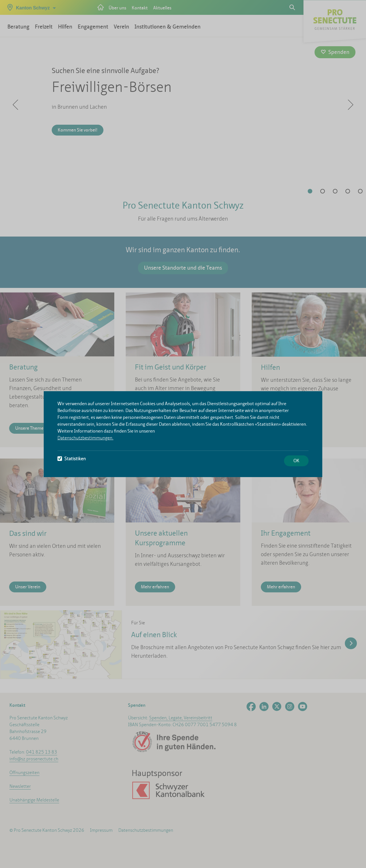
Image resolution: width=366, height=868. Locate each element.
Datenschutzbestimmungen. (85, 438)
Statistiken (72, 459)
